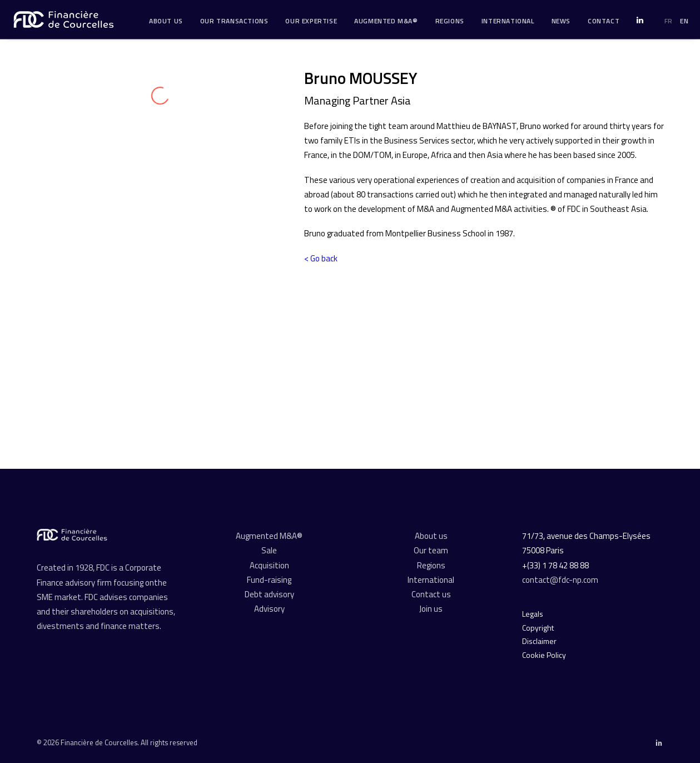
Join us (431, 609)
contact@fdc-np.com (561, 580)
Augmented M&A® (386, 21)
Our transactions (234, 21)
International (508, 21)
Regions (450, 21)
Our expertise (311, 21)
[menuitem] (166, 21)
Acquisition (269, 565)
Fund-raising (269, 580)
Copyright (538, 628)
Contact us (431, 594)
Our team (431, 550)
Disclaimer (539, 641)
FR (669, 21)
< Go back (321, 258)
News (561, 21)
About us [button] (166, 21)
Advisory (269, 609)
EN (684, 21)
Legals (533, 614)
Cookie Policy (544, 655)
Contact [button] (604, 21)
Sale (269, 550)
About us (431, 536)
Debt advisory (269, 594)
